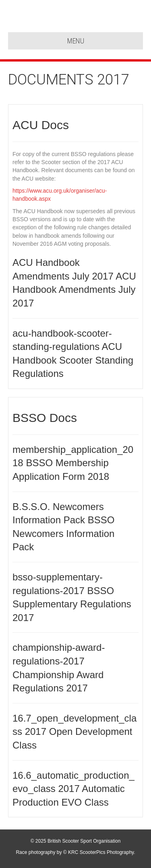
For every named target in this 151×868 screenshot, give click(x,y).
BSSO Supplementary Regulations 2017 (72, 604)
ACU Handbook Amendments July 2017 (74, 290)
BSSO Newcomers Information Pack (63, 533)
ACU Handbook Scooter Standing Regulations (73, 360)
